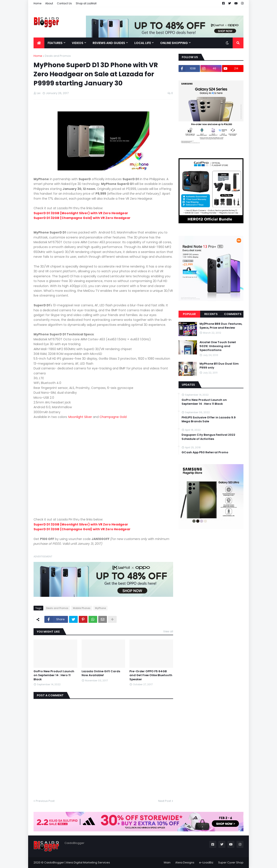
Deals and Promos (58, 56)
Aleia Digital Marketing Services (88, 862)
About (49, 3)
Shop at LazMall (86, 3)
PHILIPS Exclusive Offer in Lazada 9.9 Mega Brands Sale (209, 419)
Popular (189, 314)
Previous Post (45, 801)
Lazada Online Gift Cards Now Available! (101, 673)
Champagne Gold (113, 417)
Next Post (165, 801)
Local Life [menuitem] (143, 43)
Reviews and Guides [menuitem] (109, 43)
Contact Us (64, 3)
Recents (211, 314)
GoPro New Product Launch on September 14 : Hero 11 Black (54, 675)
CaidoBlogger (54, 862)
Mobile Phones (82, 608)
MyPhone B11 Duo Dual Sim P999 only (219, 366)
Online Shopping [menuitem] (174, 43)
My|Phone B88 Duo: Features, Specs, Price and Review (221, 326)
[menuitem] (39, 43)
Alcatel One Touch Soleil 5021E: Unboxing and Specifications (218, 346)
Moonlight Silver (80, 417)
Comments (233, 314)
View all (168, 631)
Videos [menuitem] (78, 43)
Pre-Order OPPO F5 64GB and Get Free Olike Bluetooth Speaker (151, 675)
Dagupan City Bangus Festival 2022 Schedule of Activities (208, 437)
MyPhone (100, 608)
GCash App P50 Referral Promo (205, 452)
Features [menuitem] (55, 43)
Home (37, 3)
